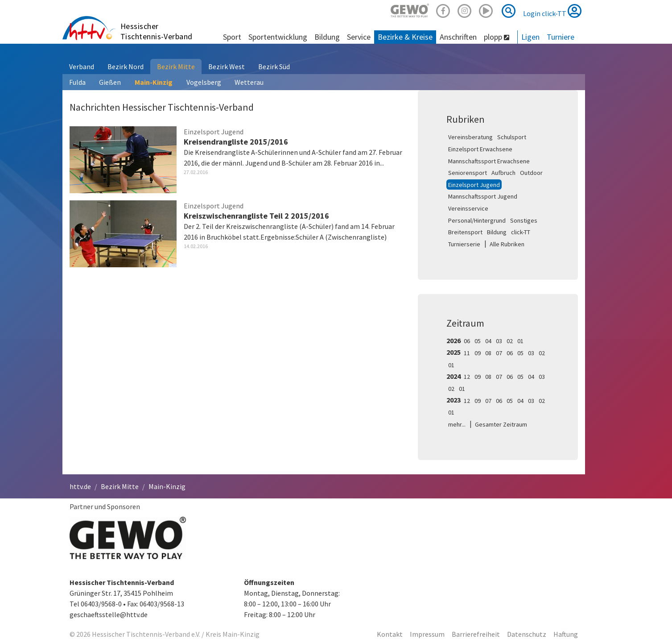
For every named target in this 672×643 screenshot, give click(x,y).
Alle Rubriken (507, 244)
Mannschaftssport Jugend (483, 196)
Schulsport (512, 137)
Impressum (427, 634)
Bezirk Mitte (176, 66)
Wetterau (249, 82)
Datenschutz (527, 634)
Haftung (566, 634)
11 (467, 353)
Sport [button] (232, 37)
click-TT (521, 232)
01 (520, 341)
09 (478, 353)
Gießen (110, 82)
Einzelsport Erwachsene (480, 149)
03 (499, 341)
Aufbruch (503, 173)
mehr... (457, 424)
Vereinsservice (468, 208)
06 (467, 341)
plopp (497, 37)
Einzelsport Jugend (474, 185)
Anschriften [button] (458, 37)
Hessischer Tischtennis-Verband (157, 31)
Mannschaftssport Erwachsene (489, 161)
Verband (82, 66)
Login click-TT (552, 11)
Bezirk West (227, 66)
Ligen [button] (530, 37)
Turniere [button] (561, 37)
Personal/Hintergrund (477, 220)
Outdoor (531, 173)
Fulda (77, 82)
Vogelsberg (204, 82)
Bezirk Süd (274, 66)
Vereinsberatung (470, 137)
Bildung (497, 232)
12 (467, 377)
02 (510, 341)
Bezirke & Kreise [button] (405, 37)
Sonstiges (524, 220)
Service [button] (359, 37)
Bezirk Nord (126, 66)
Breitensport (465, 232)
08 (488, 353)
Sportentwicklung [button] (278, 37)
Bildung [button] (327, 37)
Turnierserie (464, 244)
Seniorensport (468, 173)
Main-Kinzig (154, 82)
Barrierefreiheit (476, 634)
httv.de (80, 486)
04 (488, 341)
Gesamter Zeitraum (501, 424)
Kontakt (390, 634)
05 (478, 341)
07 (499, 353)
